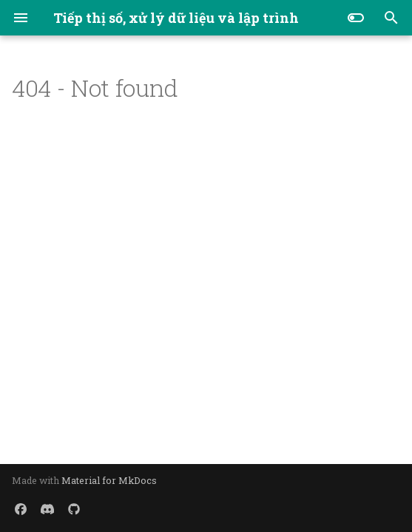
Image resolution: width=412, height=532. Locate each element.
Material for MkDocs (109, 480)
